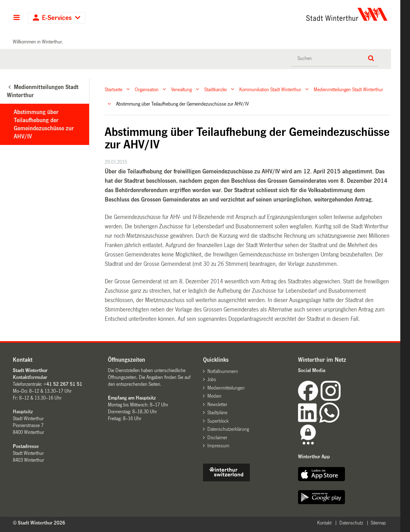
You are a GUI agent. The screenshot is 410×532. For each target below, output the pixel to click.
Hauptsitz (23, 412)
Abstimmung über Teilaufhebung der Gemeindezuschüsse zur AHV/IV (44, 124)
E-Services (57, 18)
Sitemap (378, 523)
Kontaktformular (30, 377)
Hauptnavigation (16, 18)
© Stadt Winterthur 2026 (39, 523)
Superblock (218, 421)
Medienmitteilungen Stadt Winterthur (348, 89)
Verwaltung (181, 89)
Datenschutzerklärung (228, 429)
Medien (214, 396)
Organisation (147, 89)
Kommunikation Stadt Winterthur (270, 89)
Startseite (114, 89)
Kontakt (324, 523)
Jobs (212, 379)
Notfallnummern (223, 371)
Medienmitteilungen (226, 388)
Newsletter (217, 404)
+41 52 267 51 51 (63, 384)
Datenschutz (351, 523)
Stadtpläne (217, 413)
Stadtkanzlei (215, 89)
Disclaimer (217, 438)
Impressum (218, 446)
